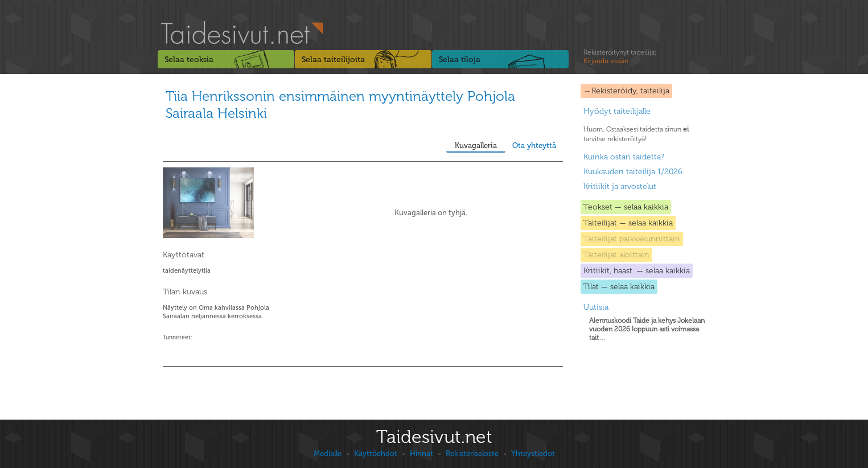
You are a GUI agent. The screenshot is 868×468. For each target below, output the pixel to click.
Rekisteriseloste (472, 453)
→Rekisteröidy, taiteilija (626, 91)
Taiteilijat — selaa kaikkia (628, 223)
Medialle (328, 453)
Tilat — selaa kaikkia (619, 287)
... (647, 329)
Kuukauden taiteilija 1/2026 (633, 172)
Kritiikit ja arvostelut (620, 186)
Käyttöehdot (376, 453)
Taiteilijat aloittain (616, 255)
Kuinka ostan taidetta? (624, 157)
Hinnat (421, 453)
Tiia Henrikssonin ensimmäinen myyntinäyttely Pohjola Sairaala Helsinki (340, 104)
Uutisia (596, 307)
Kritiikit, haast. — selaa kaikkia (637, 271)
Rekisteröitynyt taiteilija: (620, 57)
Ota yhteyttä (534, 145)
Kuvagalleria (476, 145)
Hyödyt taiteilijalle (617, 111)
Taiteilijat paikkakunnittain (632, 239)
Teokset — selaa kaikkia (626, 207)
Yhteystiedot (533, 453)
